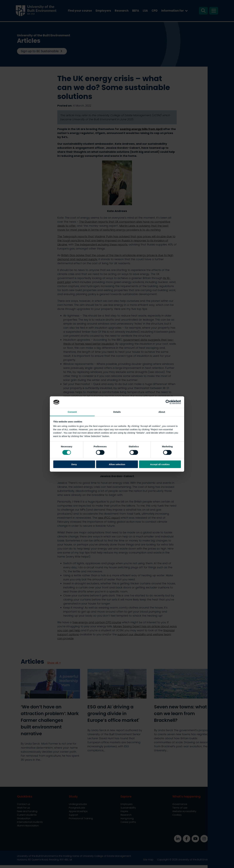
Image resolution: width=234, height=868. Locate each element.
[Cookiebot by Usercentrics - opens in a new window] (168, 402)
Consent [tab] (72, 412)
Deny (74, 464)
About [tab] (162, 412)
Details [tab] (117, 412)
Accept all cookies (160, 464)
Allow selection (117, 464)
